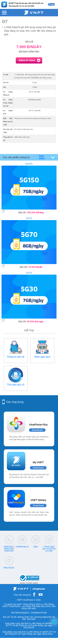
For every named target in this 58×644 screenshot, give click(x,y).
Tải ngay (51, 4)
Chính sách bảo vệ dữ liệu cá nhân (49, 549)
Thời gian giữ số (16, 385)
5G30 (29, 273)
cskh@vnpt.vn (22, 547)
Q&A (36, 547)
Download (37, 430)
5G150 (29, 164)
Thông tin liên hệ (16, 357)
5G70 (29, 218)
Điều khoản (9, 568)
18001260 (9, 551)
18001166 (8, 549)
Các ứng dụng (15, 402)
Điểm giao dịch (42, 357)
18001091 (8, 547)
